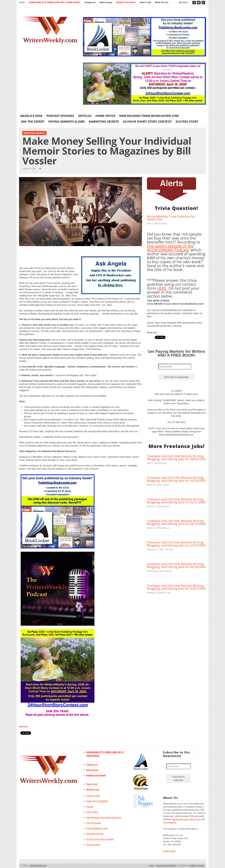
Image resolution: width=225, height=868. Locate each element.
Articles (85, 116)
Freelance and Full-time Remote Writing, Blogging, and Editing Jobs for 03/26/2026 (176, 479)
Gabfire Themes (197, 866)
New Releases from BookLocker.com (149, 116)
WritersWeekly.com (38, 866)
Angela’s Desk (31, 116)
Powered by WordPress (166, 866)
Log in (152, 866)
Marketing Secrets (104, 121)
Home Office (105, 116)
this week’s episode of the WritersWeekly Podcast (170, 248)
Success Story (187, 121)
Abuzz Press (195, 819)
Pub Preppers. (170, 822)
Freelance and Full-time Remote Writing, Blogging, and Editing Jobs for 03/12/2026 (176, 522)
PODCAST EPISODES (60, 116)
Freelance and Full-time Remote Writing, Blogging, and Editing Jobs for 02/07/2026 (176, 587)
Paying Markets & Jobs (67, 121)
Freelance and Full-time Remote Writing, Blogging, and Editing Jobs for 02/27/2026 (176, 544)
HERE (162, 288)
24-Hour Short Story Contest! (147, 121)
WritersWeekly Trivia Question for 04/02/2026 (171, 218)
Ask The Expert (33, 121)
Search (184, 2)
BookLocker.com (180, 819)
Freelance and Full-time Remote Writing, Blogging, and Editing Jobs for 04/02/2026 (176, 458)
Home (22, 2)
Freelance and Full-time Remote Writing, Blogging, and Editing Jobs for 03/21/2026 (176, 501)
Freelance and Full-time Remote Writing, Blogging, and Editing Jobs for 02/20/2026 (176, 565)
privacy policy (169, 851)
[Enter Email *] (175, 367)
